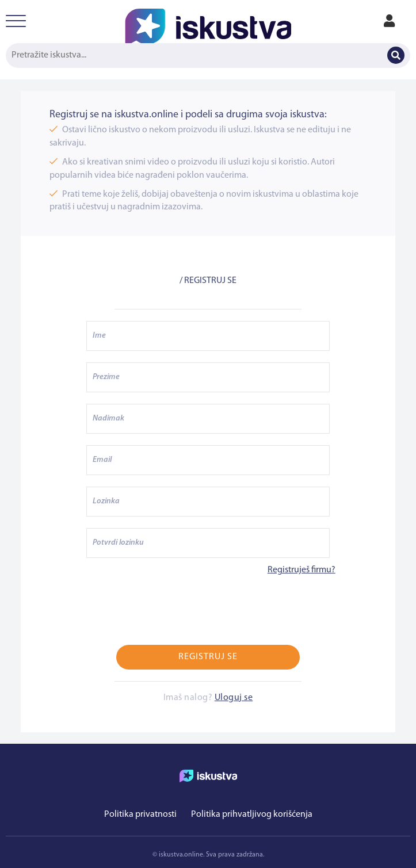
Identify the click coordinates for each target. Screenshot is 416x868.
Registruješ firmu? (301, 570)
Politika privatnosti (140, 815)
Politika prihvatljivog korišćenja (252, 815)
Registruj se (208, 657)
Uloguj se (234, 698)
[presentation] (174, 611)
